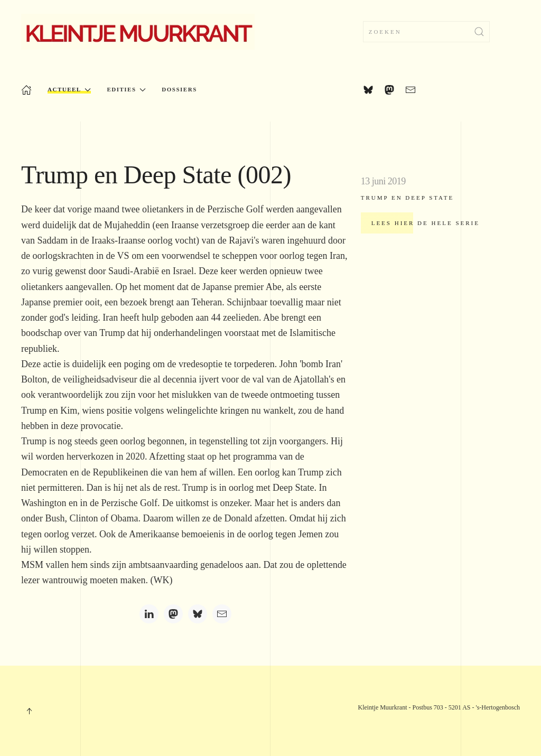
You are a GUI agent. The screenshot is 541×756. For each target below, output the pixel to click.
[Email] (222, 614)
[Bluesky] (198, 614)
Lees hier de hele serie (426, 223)
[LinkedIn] (149, 614)
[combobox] (426, 32)
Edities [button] (126, 90)
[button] (29, 711)
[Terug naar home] (138, 32)
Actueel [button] (69, 90)
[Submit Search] (479, 32)
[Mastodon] (173, 614)
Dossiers (179, 89)
